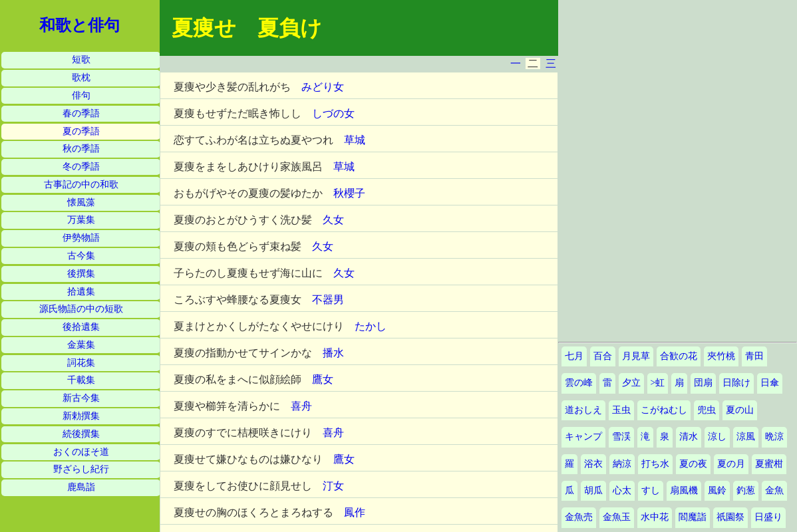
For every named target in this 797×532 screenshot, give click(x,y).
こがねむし (664, 410)
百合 (603, 356)
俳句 (81, 95)
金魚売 (579, 517)
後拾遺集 (81, 327)
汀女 (333, 486)
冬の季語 (81, 167)
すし (651, 490)
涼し (717, 437)
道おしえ (583, 410)
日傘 (770, 383)
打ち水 (655, 464)
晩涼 (774, 437)
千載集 (81, 380)
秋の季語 (81, 149)
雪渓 (621, 437)
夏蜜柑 (769, 464)
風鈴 (717, 490)
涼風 (746, 437)
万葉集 (81, 220)
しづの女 (333, 113)
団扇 (703, 383)
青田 (754, 356)
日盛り (768, 517)
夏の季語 (81, 131)
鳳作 (355, 512)
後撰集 (81, 274)
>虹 (658, 383)
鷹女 (323, 379)
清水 (689, 437)
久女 (333, 220)
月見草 (636, 356)
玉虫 (621, 410)
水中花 (655, 517)
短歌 (81, 60)
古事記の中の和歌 (81, 185)
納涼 (622, 464)
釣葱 (746, 490)
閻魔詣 (693, 517)
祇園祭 (730, 517)
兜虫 (707, 410)
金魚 (774, 490)
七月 (574, 356)
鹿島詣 (81, 487)
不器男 (328, 300)
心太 (622, 490)
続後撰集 (81, 434)
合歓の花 (679, 356)
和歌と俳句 (80, 25)
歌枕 (81, 77)
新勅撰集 (81, 416)
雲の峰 (579, 383)
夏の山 (740, 410)
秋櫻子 (349, 193)
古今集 (81, 256)
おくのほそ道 (81, 452)
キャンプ (583, 437)
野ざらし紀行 (81, 469)
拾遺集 (81, 292)
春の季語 (81, 113)
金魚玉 (617, 517)
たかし (371, 326)
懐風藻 (81, 202)
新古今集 (81, 398)
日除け (736, 383)
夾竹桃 (721, 356)
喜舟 (301, 406)
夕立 (631, 383)
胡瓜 (593, 490)
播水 (333, 353)
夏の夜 (693, 464)
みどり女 (323, 87)
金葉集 (81, 345)
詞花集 (81, 363)
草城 (355, 140)
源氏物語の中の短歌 (81, 309)
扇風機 (684, 490)
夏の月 (731, 464)
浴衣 (593, 464)
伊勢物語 (81, 238)
